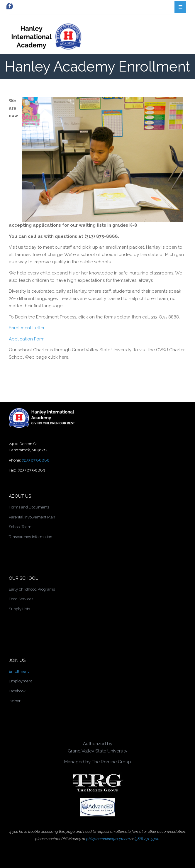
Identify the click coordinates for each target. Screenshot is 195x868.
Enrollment (19, 671)
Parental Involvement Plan (32, 517)
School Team (20, 527)
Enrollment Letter (27, 328)
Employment (20, 681)
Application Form (27, 339)
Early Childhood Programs (32, 589)
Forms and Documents (29, 507)
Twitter (15, 701)
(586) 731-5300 (147, 839)
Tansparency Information (30, 537)
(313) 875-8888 (36, 460)
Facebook (17, 691)
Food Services (21, 599)
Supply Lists (19, 609)
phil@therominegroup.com (108, 839)
